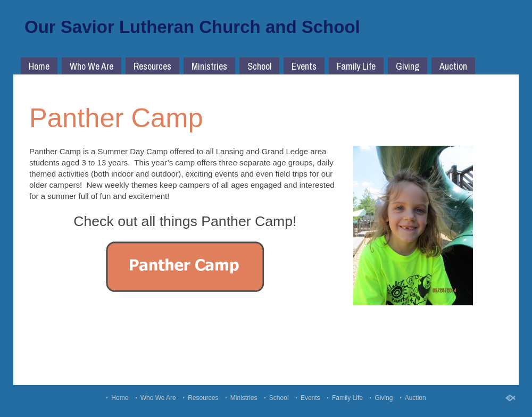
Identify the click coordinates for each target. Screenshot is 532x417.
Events (304, 66)
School (259, 66)
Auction (453, 66)
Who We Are (92, 66)
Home (39, 66)
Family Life (356, 66)
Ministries (209, 66)
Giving (408, 66)
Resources (152, 66)
